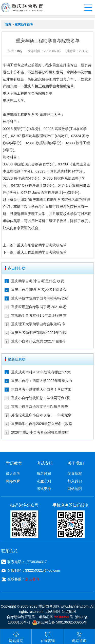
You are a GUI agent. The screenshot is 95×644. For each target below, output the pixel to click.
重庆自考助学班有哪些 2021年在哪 (39, 333)
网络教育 (13, 481)
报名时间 (44, 474)
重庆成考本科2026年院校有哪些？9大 (41, 372)
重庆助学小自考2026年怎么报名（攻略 (42, 424)
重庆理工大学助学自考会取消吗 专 (38, 324)
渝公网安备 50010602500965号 (60, 622)
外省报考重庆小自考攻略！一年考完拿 (41, 415)
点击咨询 (32, 579)
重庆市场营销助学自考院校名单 (42, 245)
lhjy (20, 51)
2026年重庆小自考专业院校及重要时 (40, 432)
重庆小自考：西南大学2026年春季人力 (42, 381)
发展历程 (75, 474)
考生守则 (44, 481)
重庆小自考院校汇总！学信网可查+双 (41, 398)
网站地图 (75, 489)
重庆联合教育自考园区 (22, 8)
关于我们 (76, 463)
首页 (8, 25)
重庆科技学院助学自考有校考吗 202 (39, 298)
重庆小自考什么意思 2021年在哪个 (39, 341)
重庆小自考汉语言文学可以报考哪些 (40, 406)
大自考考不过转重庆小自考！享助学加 (41, 389)
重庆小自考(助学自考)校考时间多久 (39, 290)
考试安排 (44, 489)
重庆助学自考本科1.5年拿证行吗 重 (39, 315)
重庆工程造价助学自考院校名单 (42, 252)
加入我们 (75, 481)
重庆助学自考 (24, 25)
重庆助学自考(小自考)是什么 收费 (38, 281)
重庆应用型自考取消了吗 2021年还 (39, 307)
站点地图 (69, 612)
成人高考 (13, 474)
